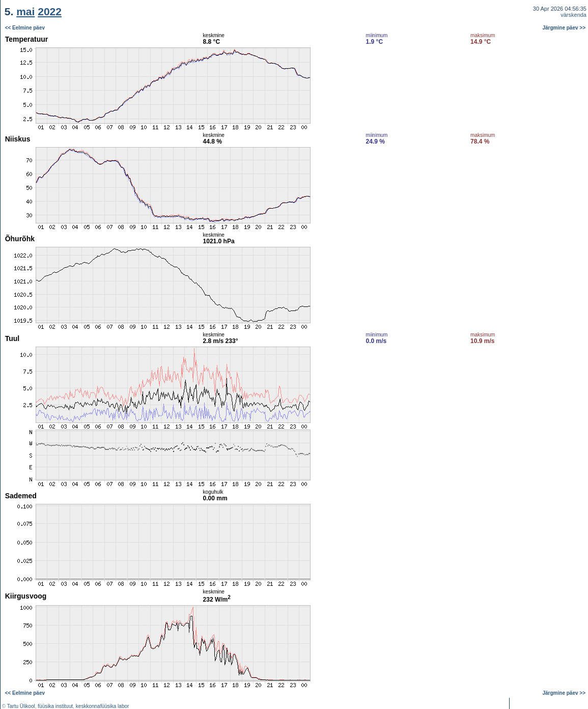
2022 (50, 11)
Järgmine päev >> (564, 28)
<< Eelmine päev (25, 28)
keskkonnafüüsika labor (103, 706)
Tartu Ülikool (21, 706)
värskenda (573, 15)
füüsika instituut (55, 706)
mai (25, 11)
